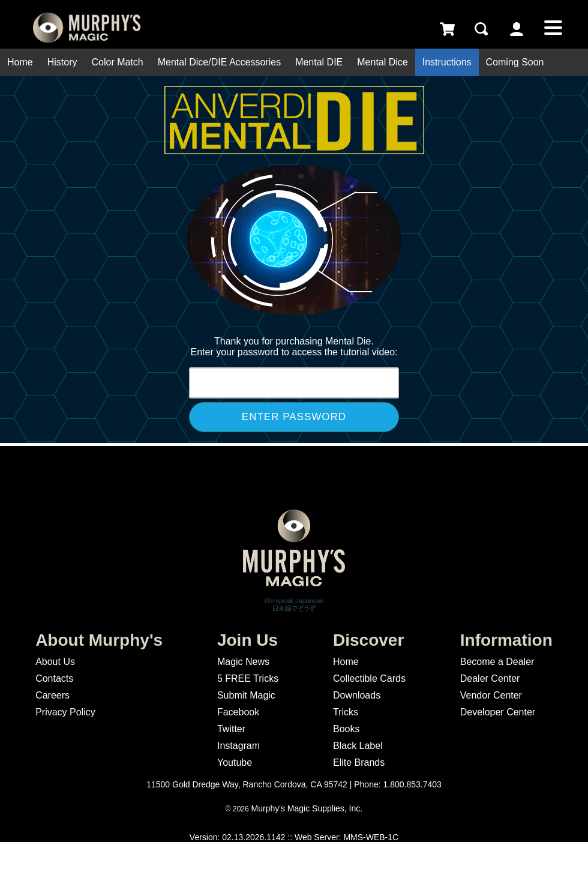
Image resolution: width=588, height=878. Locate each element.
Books (346, 729)
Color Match (117, 62)
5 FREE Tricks (248, 678)
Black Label (358, 746)
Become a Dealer (497, 662)
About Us (55, 662)
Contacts (54, 678)
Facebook (238, 712)
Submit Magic (246, 695)
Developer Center (498, 712)
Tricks (346, 712)
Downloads (357, 695)
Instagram (238, 746)
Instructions (447, 62)
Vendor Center (491, 695)
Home (20, 62)
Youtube (235, 762)
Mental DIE (319, 62)
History (62, 62)
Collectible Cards (369, 678)
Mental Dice (382, 62)
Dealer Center (490, 678)
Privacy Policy (65, 712)
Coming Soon (515, 62)
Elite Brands (359, 762)
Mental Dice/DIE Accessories (219, 62)
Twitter (231, 729)
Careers (52, 695)
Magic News (243, 662)
